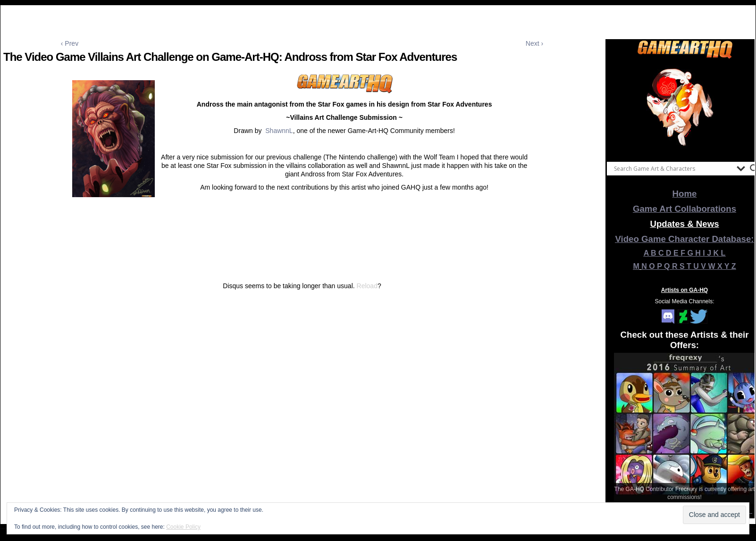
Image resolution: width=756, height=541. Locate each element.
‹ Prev (70, 43)
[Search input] (673, 168)
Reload (367, 286)
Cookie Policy (183, 527)
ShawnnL (279, 131)
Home (685, 194)
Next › (534, 43)
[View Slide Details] (685, 108)
